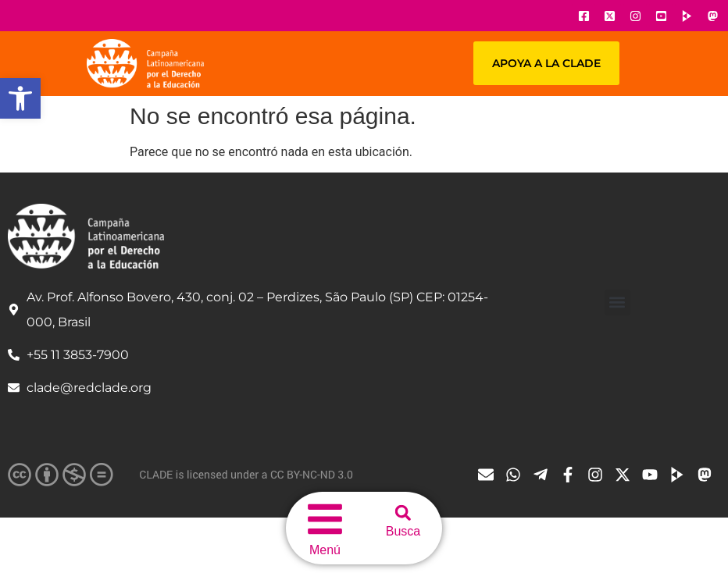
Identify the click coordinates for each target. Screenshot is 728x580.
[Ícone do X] (609, 16)
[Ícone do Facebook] (583, 16)
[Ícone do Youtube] (661, 16)
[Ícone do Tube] (681, 475)
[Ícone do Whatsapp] (517, 475)
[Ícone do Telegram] (544, 475)
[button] (20, 98)
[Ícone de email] (490, 475)
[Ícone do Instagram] (635, 16)
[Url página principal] (145, 64)
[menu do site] (325, 519)
